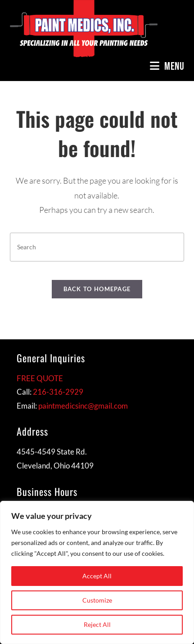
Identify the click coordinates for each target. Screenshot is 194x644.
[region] (97, 572)
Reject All (97, 624)
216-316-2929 (58, 392)
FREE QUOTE (40, 378)
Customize (97, 600)
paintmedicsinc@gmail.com (83, 406)
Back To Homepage (97, 289)
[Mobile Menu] (167, 66)
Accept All (97, 576)
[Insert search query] (97, 247)
